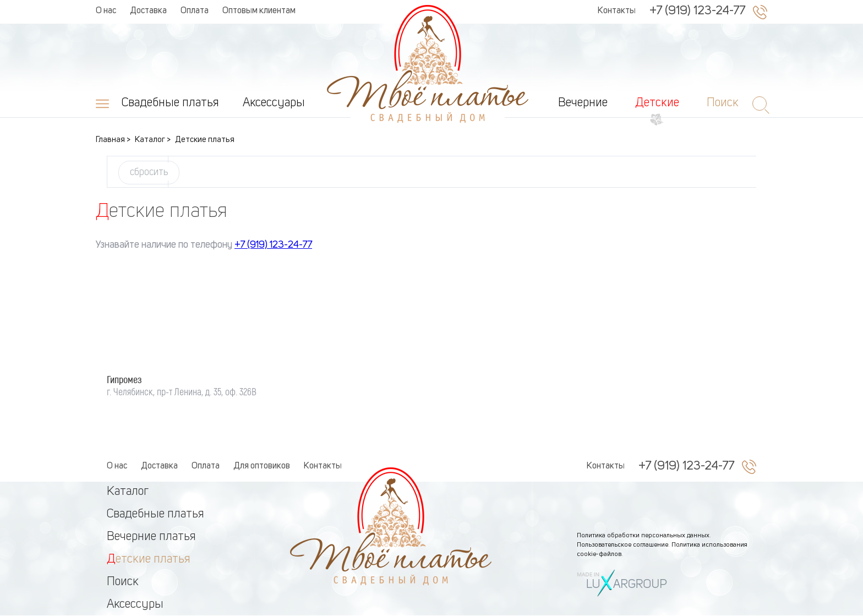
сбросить (149, 172)
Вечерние (583, 103)
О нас (106, 11)
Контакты (617, 11)
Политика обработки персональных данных (643, 536)
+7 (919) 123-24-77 (697, 11)
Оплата (195, 11)
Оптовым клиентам (259, 11)
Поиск (123, 582)
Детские (657, 103)
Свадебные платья (170, 103)
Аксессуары (274, 103)
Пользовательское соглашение (622, 545)
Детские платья (149, 559)
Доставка (148, 11)
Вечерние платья (151, 537)
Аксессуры (135, 604)
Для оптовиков (262, 466)
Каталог (128, 492)
